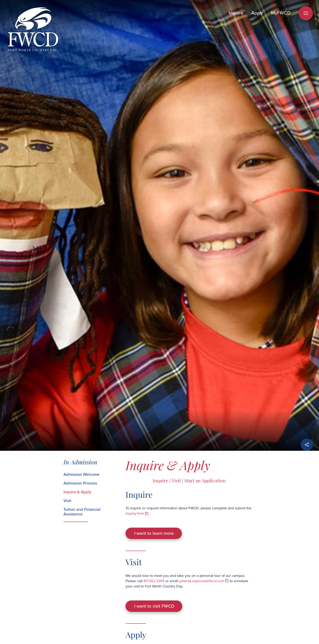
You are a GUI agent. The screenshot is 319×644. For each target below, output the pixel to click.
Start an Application (205, 480)
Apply (257, 13)
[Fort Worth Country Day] (33, 30)
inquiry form (135, 513)
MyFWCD (281, 13)
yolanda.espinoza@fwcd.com (203, 574)
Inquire (236, 13)
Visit (67, 501)
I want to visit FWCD (156, 596)
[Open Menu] (306, 13)
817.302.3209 (154, 574)
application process (141, 640)
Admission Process (80, 483)
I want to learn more (156, 530)
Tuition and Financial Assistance (82, 512)
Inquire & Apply (77, 492)
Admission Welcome (81, 474)
